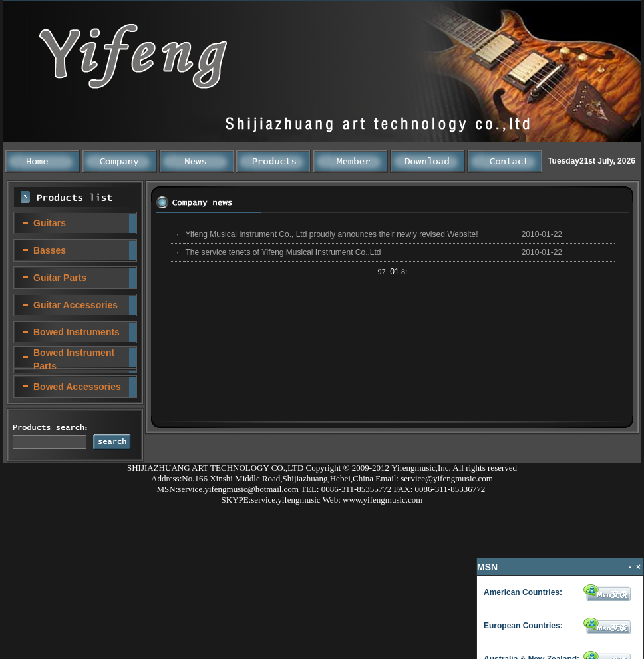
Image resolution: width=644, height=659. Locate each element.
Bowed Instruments (77, 332)
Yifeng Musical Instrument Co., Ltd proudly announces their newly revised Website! (331, 234)
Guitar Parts (60, 278)
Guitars (50, 223)
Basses (50, 250)
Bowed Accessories (77, 387)
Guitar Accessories (76, 305)
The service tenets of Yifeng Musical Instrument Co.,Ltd (283, 252)
